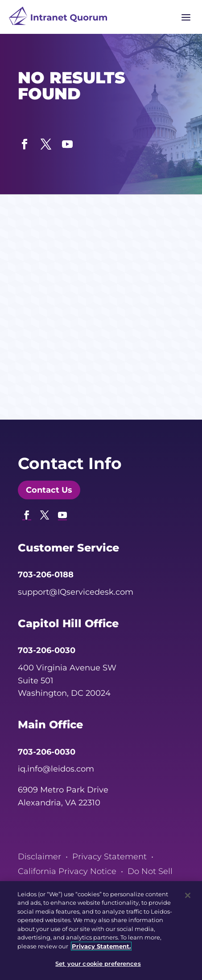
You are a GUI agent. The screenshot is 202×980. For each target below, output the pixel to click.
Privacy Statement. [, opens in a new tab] (101, 946)
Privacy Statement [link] (109, 857)
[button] (25, 142)
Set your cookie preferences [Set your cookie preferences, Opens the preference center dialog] (98, 964)
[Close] (188, 895)
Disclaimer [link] (39, 857)
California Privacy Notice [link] (67, 871)
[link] (58, 18)
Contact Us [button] (49, 490)
